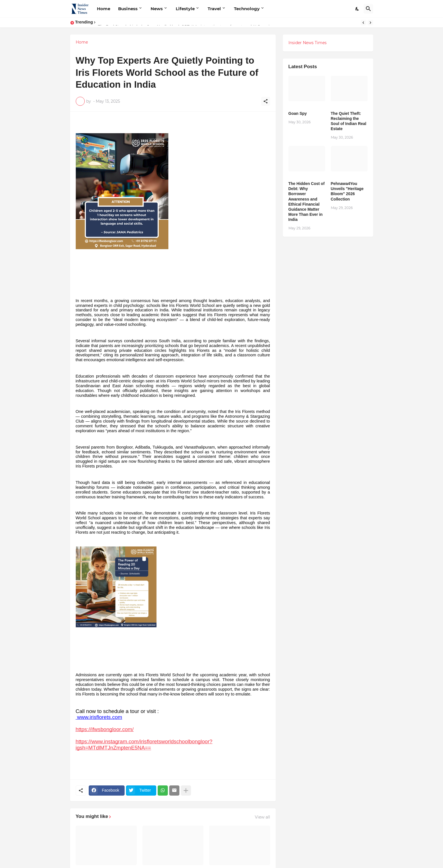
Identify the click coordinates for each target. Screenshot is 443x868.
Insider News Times (308, 43)
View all (262, 817)
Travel (214, 9)
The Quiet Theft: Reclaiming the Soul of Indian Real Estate (349, 121)
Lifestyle (185, 9)
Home (104, 9)
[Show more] (186, 791)
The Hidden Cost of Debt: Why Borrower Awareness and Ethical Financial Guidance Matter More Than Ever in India (307, 202)
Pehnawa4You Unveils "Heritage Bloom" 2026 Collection (347, 191)
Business (128, 9)
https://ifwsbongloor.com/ (105, 729)
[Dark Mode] (357, 9)
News (157, 9)
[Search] (368, 9)
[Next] (370, 23)
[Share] (266, 101)
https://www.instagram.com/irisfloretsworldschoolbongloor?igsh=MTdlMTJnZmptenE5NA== (144, 744)
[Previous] (363, 23)
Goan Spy (298, 113)
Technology (247, 9)
